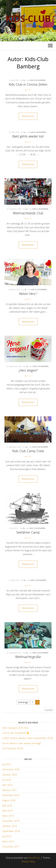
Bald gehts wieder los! (28, 136)
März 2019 (8, 816)
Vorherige (23, 702)
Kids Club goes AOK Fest (15, 728)
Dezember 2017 (11, 847)
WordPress (34, 858)
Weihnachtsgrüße (28, 657)
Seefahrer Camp (28, 532)
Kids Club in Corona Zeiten (28, 84)
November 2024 (11, 769)
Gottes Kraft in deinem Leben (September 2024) (28, 738)
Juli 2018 (7, 836)
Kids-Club (28, 19)
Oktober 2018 (10, 826)
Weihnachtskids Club (28, 213)
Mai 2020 (7, 806)
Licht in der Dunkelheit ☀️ (16, 733)
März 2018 (8, 842)
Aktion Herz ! (28, 294)
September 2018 (11, 831)
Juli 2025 (7, 764)
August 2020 (9, 800)
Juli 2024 (7, 780)
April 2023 (8, 785)
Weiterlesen (28, 116)
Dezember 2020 (11, 795)
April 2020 (8, 811)
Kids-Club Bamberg (38, 80)
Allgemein (27, 90)
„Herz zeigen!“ (28, 370)
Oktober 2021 (10, 790)
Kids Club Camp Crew (28, 451)
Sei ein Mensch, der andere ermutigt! (22, 743)
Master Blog (28, 861)
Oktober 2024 (10, 775)
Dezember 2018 (11, 821)
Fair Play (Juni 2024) (13, 748)
